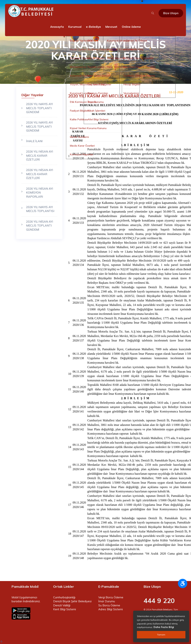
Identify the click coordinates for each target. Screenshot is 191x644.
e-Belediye (93, 27)
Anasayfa (57, 27)
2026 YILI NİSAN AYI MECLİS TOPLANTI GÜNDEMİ (40, 226)
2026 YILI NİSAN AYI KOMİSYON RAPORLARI (40, 193)
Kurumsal (75, 27)
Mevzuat (111, 27)
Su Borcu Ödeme (109, 605)
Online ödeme (131, 27)
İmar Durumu (107, 601)
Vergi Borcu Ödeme (111, 597)
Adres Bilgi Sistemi (111, 609)
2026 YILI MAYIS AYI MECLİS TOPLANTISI (40, 209)
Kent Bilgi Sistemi (65, 609)
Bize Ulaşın (171, 13)
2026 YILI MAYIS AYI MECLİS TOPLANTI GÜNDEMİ (39, 108)
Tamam (161, 635)
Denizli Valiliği (62, 605)
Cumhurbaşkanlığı (64, 597)
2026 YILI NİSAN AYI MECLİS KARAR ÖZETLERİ (40, 156)
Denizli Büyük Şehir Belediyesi (72, 601)
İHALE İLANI (34, 141)
